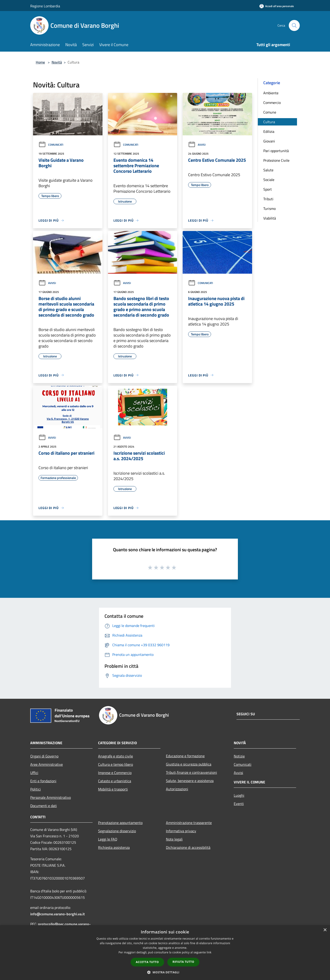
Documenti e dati (44, 806)
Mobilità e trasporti (113, 789)
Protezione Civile (276, 160)
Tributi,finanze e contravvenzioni (191, 772)
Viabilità (270, 218)
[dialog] (165, 953)
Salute (268, 170)
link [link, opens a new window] (209, 952)
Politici (36, 789)
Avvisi (197, 145)
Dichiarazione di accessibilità (188, 847)
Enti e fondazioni (43, 781)
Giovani (269, 141)
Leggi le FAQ (108, 839)
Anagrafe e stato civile (115, 756)
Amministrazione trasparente (189, 823)
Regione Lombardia (45, 6)
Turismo (269, 209)
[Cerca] (294, 25)
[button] (165, 972)
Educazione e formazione (185, 756)
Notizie (239, 756)
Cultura (269, 122)
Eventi (239, 804)
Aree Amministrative (47, 764)
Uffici (34, 773)
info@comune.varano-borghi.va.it (58, 914)
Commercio (272, 103)
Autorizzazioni (177, 789)
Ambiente (271, 93)
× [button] (325, 930)
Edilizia (269, 131)
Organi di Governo (44, 756)
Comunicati (51, 145)
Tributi (268, 199)
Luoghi (239, 795)
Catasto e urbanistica (115, 781)
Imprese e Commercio (115, 773)
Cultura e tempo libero (115, 764)
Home (40, 62)
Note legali (174, 839)
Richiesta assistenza (114, 847)
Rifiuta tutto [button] (183, 962)
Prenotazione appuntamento (120, 823)
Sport (268, 189)
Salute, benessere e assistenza (190, 781)
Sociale (269, 180)
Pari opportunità (276, 151)
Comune (270, 112)
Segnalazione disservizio (117, 831)
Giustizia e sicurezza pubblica (189, 764)
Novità (57, 62)
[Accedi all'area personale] (277, 6)
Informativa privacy (181, 831)
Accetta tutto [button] (147, 962)
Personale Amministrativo (51, 797)
